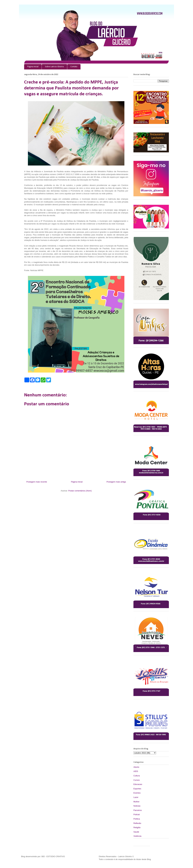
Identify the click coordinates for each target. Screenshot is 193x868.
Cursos (137, 780)
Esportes (137, 789)
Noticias (137, 806)
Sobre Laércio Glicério (54, 67)
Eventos (137, 793)
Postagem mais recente (37, 482)
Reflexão (137, 823)
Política (137, 819)
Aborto (136, 767)
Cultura (137, 776)
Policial (137, 814)
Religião (137, 827)
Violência (137, 836)
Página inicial (33, 67)
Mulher (136, 802)
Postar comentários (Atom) (80, 491)
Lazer (136, 797)
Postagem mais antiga (116, 482)
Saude (136, 832)
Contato (74, 67)
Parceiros (138, 810)
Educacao (138, 784)
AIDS (136, 771)
